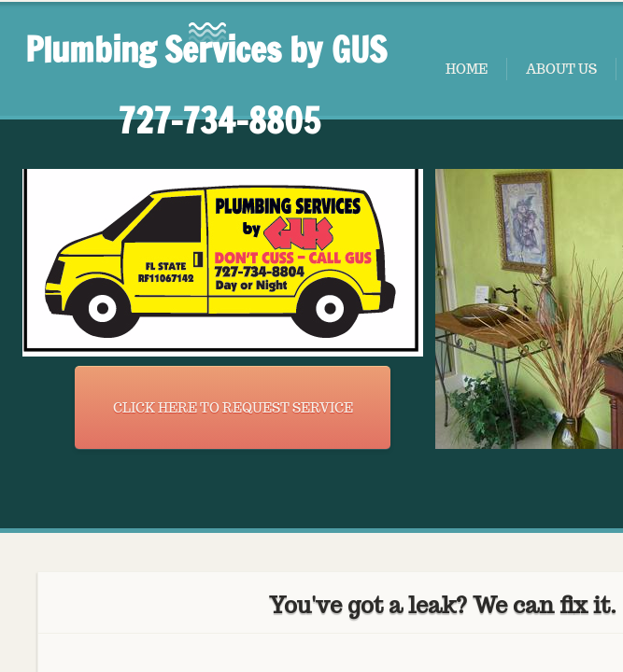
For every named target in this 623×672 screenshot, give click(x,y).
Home (467, 69)
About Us (561, 69)
